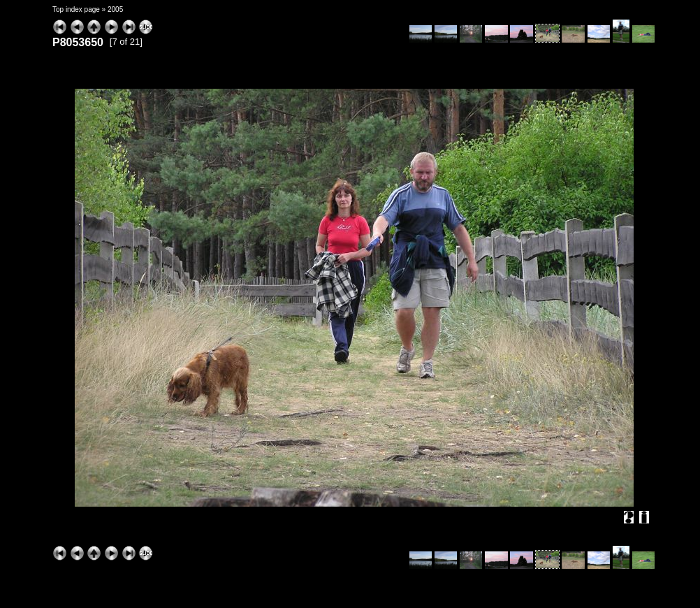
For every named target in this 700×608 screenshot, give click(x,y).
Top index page (76, 9)
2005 (115, 9)
